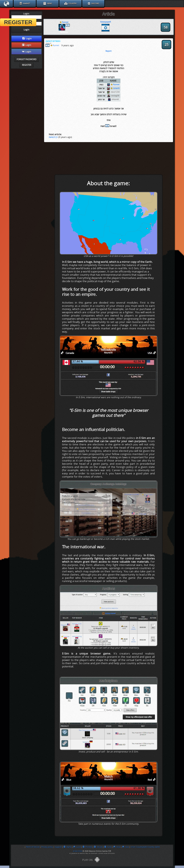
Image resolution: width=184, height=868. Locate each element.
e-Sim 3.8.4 (78, 851)
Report (108, 51)
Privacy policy (47, 847)
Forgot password (26, 59)
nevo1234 (115, 92)
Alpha (67, 847)
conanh (115, 88)
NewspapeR (105, 22)
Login (27, 39)
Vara (125, 847)
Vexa (117, 847)
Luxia (77, 847)
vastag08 (115, 96)
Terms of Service (33, 847)
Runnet (115, 85)
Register (27, 65)
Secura (98, 847)
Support (58, 847)
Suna (108, 847)
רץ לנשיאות (53, 137)
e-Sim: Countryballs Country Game (145, 847)
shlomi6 (115, 99)
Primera (87, 847)
